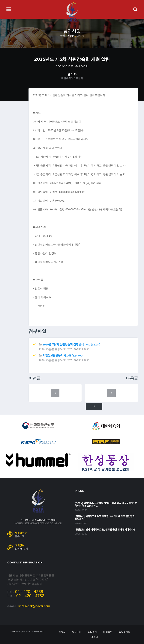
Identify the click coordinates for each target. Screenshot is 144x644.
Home (63, 36)
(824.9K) (63, 355)
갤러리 (94, 637)
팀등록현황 (124, 632)
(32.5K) (71, 344)
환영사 (62, 632)
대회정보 (108, 632)
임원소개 (77, 632)
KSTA (13, 632)
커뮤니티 (71, 36)
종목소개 (92, 632)
